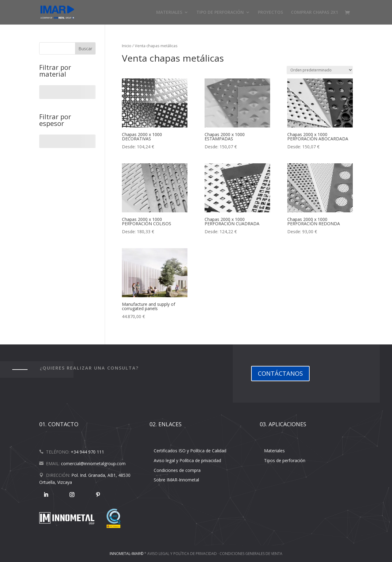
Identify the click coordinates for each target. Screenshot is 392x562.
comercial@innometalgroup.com (93, 463)
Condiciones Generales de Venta (251, 554)
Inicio (127, 46)
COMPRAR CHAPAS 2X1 (315, 13)
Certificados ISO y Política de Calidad (190, 451)
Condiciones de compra (177, 470)
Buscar (85, 49)
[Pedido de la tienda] (320, 70)
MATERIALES (169, 13)
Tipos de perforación (285, 460)
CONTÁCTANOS (280, 373)
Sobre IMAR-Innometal (176, 480)
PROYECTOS (270, 13)
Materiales (274, 451)
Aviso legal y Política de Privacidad (182, 554)
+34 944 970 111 (87, 452)
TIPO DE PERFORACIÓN (220, 13)
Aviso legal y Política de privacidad (187, 460)
